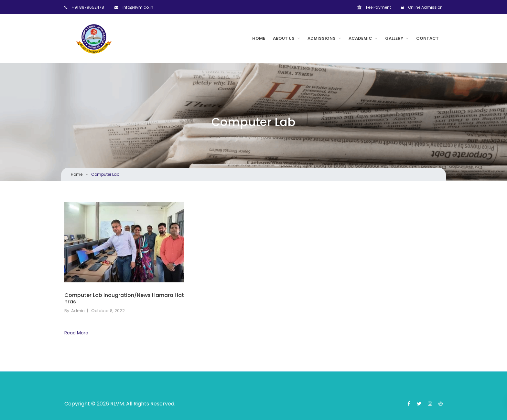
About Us (284, 38)
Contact (427, 38)
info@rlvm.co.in (134, 7)
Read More (76, 333)
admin (78, 311)
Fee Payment (374, 7)
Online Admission (422, 7)
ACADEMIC (360, 38)
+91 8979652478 (84, 7)
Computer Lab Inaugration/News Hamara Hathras (124, 299)
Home (259, 38)
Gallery (394, 38)
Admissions (322, 38)
